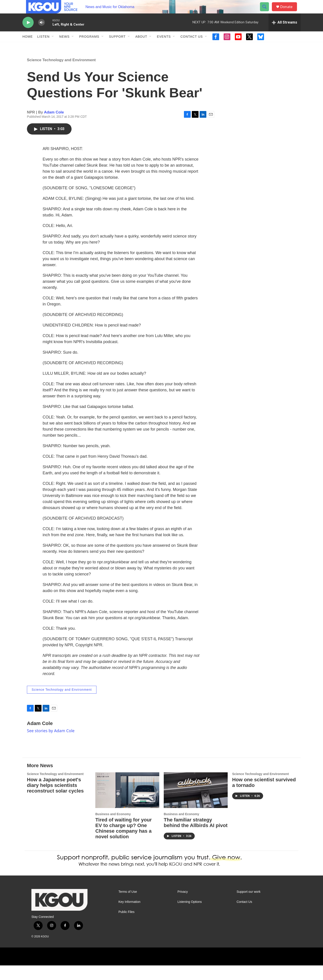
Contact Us (192, 47)
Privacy (183, 906)
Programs (89, 47)
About (141, 47)
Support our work (249, 906)
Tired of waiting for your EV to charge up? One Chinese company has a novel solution (123, 843)
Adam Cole (54, 127)
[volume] (41, 33)
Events (164, 47)
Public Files (127, 927)
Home (28, 47)
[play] (28, 33)
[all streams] (285, 33)
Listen (43, 47)
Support (117, 47)
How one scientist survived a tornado (264, 797)
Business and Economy (113, 829)
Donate (289, 12)
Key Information (129, 916)
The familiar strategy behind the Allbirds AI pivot (196, 837)
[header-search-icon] (266, 12)
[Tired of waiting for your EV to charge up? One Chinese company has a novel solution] (127, 805)
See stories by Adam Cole (51, 745)
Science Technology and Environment (61, 75)
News (64, 47)
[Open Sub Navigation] (53, 47)
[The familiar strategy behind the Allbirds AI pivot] (196, 805)
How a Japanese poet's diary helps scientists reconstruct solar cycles (55, 800)
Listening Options (190, 916)
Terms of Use (128, 906)
